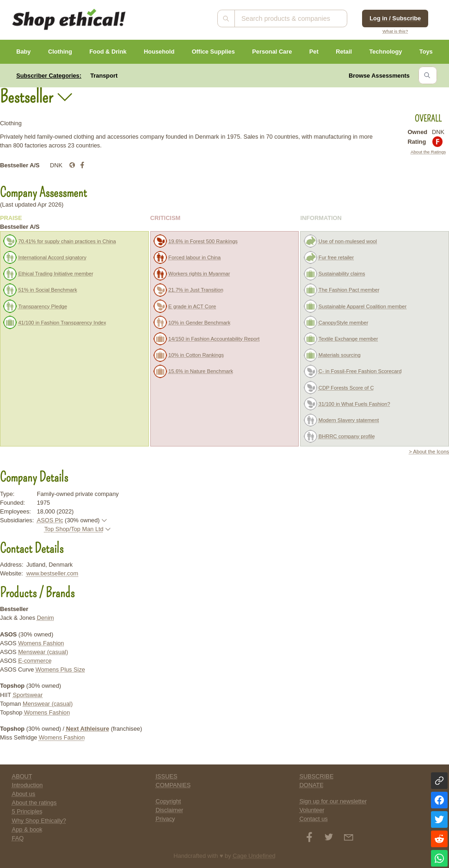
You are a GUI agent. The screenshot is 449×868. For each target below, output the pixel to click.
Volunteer (312, 810)
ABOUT (22, 776)
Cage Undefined (254, 856)
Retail (344, 52)
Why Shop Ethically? (39, 821)
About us (24, 794)
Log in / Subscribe (395, 18)
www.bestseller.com (52, 573)
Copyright (169, 801)
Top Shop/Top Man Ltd (74, 529)
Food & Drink (108, 52)
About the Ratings (428, 152)
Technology (385, 52)
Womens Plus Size (60, 669)
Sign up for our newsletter (333, 801)
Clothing (60, 52)
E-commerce (35, 661)
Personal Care (272, 52)
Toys (426, 52)
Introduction (28, 785)
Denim (46, 618)
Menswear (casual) (43, 652)
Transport (104, 76)
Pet (314, 52)
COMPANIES (173, 785)
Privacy (166, 819)
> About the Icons (429, 452)
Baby (23, 52)
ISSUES (167, 776)
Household (159, 52)
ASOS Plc (50, 520)
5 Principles (27, 811)
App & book (27, 829)
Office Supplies (213, 52)
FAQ (18, 838)
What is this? (395, 31)
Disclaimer (170, 810)
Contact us (313, 819)
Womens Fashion (41, 643)
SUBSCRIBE (316, 776)
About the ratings (34, 803)
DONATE (311, 785)
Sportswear (28, 695)
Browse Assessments (379, 76)
